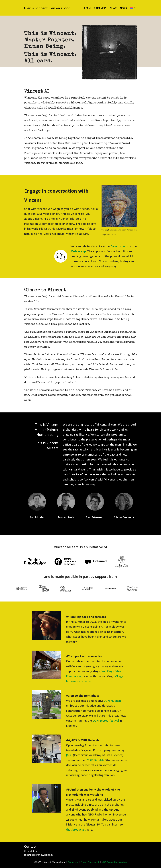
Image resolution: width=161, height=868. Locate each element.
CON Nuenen (112, 701)
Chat (113, 8)
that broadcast (76, 830)
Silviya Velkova (124, 517)
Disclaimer (73, 862)
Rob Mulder (37, 517)
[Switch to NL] (133, 8)
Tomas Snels (66, 517)
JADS (69, 755)
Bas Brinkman (95, 517)
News (123, 8)
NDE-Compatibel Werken (114, 862)
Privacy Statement (90, 862)
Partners (100, 8)
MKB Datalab (95, 760)
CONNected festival (106, 721)
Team (87, 8)
